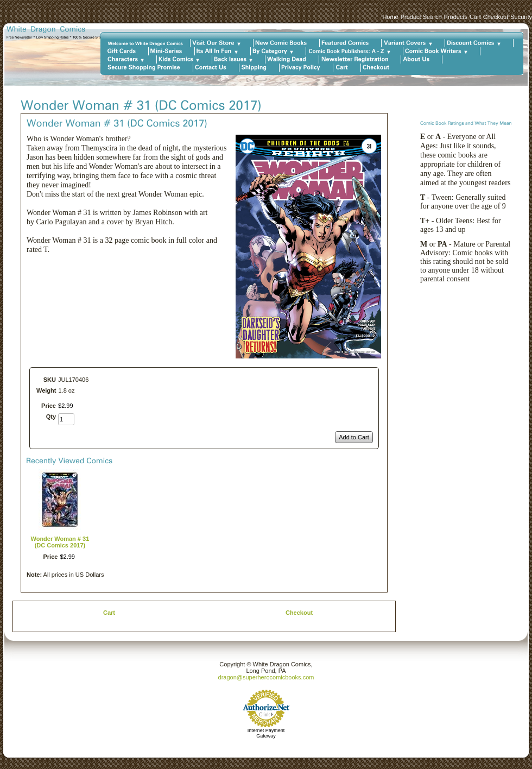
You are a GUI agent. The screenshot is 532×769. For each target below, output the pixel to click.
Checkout (496, 17)
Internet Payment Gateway (266, 733)
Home (390, 17)
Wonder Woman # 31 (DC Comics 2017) (60, 542)
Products (456, 17)
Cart (475, 17)
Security (521, 17)
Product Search (421, 17)
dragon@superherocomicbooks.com (266, 677)
